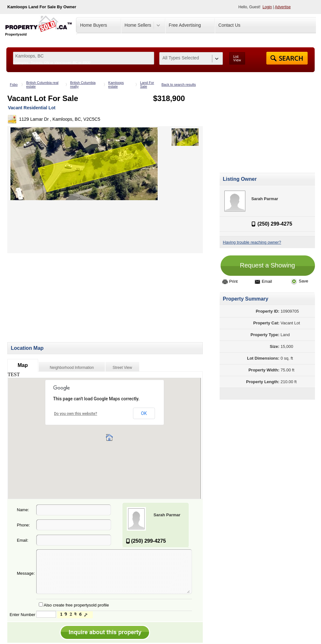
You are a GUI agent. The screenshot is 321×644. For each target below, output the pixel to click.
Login (267, 7)
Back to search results (179, 85)
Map (23, 365)
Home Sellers (138, 25)
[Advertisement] (61, 298)
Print (230, 281)
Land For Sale (147, 85)
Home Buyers (94, 25)
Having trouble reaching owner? (252, 242)
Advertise (283, 7)
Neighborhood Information (72, 368)
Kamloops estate (116, 85)
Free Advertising (185, 25)
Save (300, 281)
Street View (122, 368)
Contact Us (229, 25)
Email (263, 281)
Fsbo (14, 85)
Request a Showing (267, 265)
